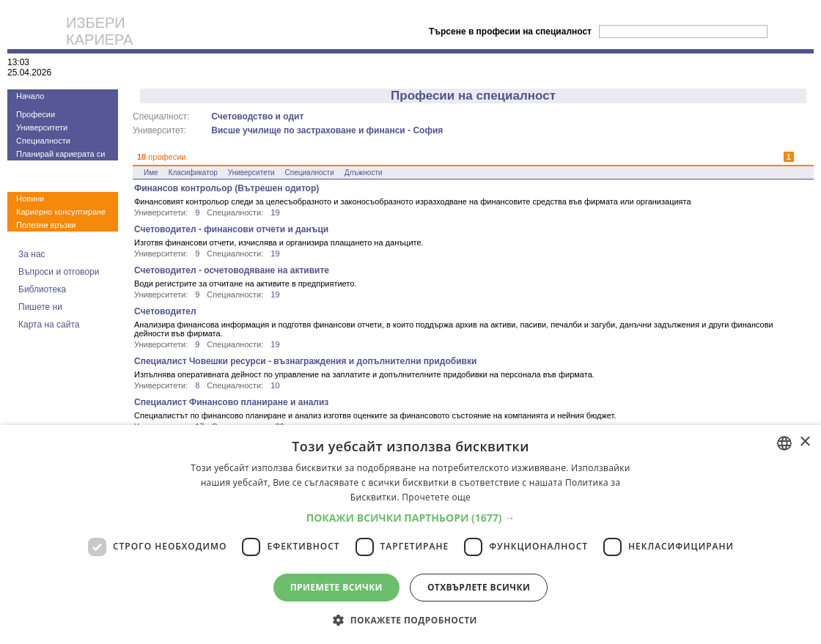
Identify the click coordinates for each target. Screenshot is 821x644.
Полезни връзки (46, 225)
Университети (42, 127)
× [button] (805, 442)
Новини (30, 199)
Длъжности (364, 173)
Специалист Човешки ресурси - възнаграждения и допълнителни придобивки (305, 361)
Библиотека (42, 289)
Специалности (43, 141)
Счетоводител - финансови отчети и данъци (231, 229)
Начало (30, 96)
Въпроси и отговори (59, 272)
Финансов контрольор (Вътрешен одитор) (227, 188)
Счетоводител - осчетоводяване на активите (232, 270)
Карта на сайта (49, 325)
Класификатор (193, 173)
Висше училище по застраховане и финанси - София (327, 130)
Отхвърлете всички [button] (479, 587)
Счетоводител (165, 311)
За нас (32, 254)
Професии (36, 114)
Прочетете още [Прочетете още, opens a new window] (436, 497)
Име (151, 173)
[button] (411, 518)
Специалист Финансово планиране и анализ (231, 402)
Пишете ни (40, 307)
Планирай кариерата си (60, 154)
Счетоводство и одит (257, 116)
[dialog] (410, 534)
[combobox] (784, 443)
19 (275, 212)
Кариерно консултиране (61, 212)
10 (275, 385)
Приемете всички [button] (336, 587)
